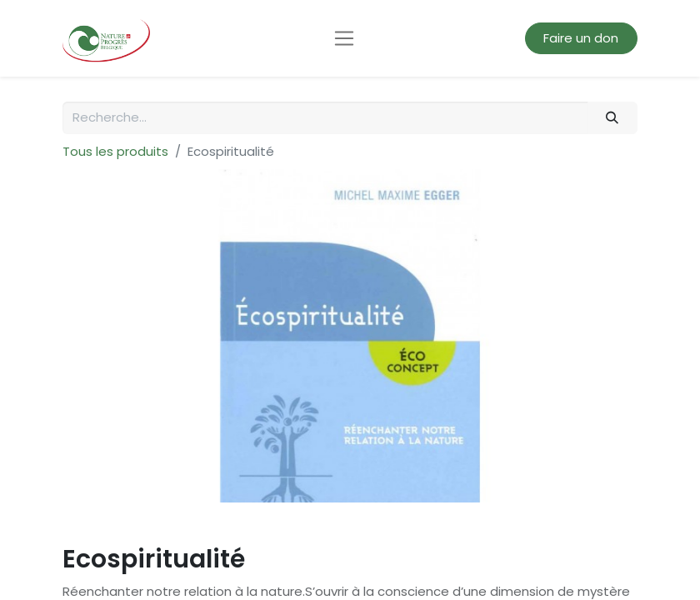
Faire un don (581, 38)
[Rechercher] (612, 118)
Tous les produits (115, 151)
